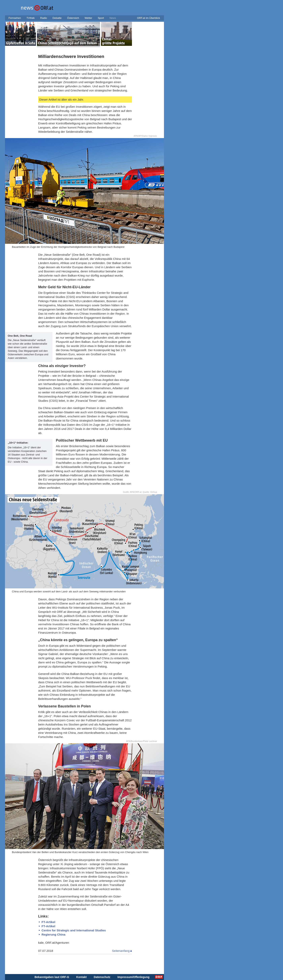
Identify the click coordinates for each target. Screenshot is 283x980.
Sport (101, 18)
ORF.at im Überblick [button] (148, 18)
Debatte (57, 18)
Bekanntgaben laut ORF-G (52, 977)
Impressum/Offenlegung (133, 977)
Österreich (73, 18)
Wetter (88, 18)
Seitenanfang (121, 951)
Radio (44, 18)
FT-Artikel (48, 922)
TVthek (31, 18)
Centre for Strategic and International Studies (74, 930)
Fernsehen (15, 18)
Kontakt (81, 977)
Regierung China (53, 934)
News (113, 18)
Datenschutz (102, 977)
